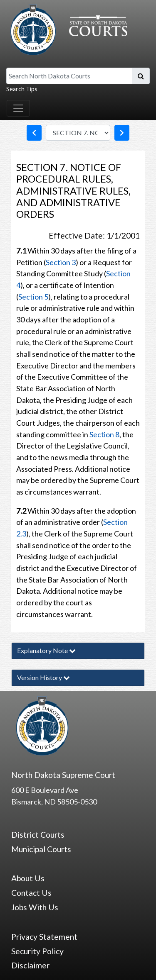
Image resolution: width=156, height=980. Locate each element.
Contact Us (31, 893)
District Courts (38, 835)
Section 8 (104, 434)
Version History (43, 677)
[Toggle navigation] (18, 108)
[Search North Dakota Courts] (69, 76)
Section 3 (61, 262)
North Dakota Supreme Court (63, 775)
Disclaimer (30, 965)
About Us (28, 878)
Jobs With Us (35, 907)
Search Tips (22, 89)
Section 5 (33, 297)
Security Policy (37, 951)
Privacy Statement (44, 937)
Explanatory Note (46, 650)
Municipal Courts (41, 849)
